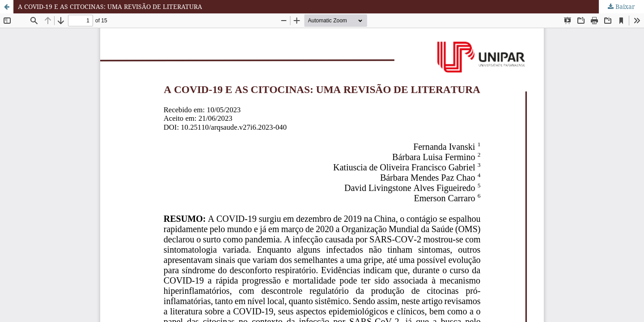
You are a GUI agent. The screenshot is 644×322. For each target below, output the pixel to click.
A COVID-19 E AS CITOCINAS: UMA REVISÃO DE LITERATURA (110, 6)
